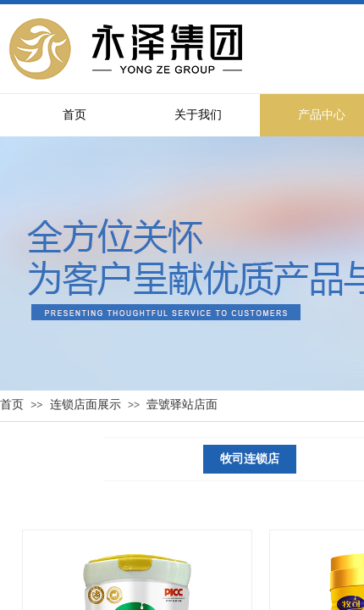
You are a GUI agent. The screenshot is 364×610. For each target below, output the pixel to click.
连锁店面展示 (85, 405)
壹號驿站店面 (182, 405)
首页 (12, 405)
